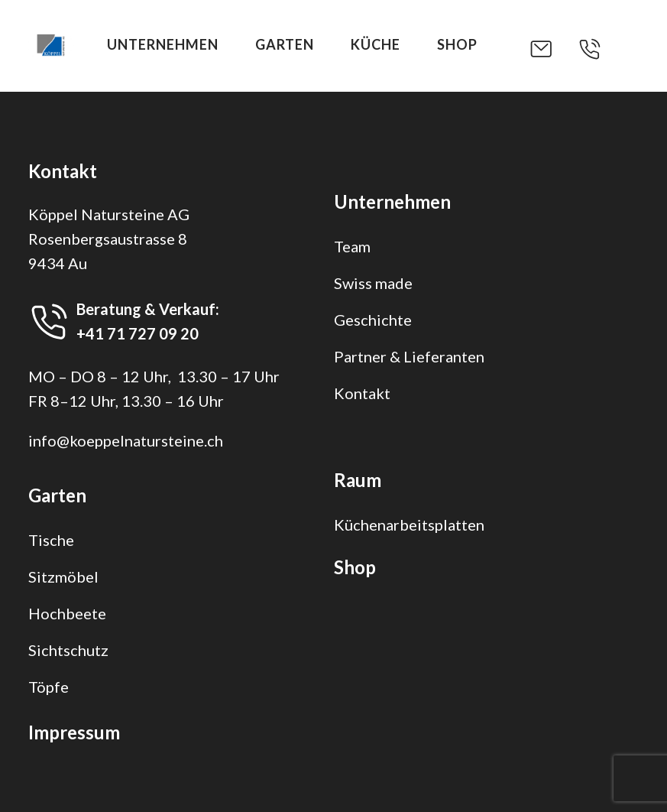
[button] (553, 49)
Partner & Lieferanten (409, 356)
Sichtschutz (68, 650)
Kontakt (362, 393)
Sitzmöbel (63, 577)
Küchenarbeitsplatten (409, 525)
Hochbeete (67, 613)
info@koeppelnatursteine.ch (126, 440)
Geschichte (373, 320)
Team (352, 246)
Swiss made (373, 283)
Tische (51, 540)
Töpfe (49, 687)
